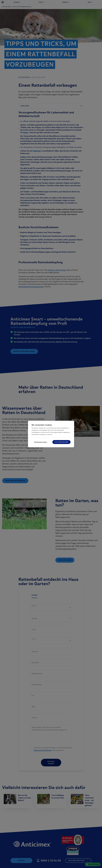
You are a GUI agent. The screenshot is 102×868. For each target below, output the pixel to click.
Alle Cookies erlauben (61, 442)
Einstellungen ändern (41, 442)
